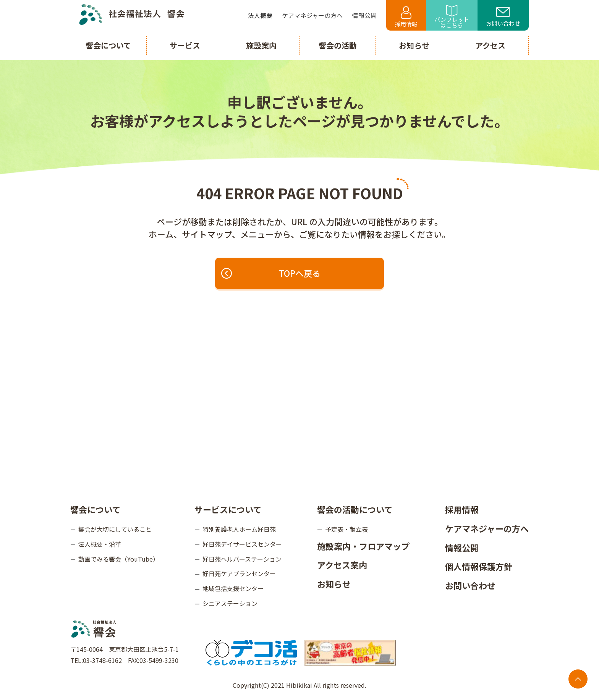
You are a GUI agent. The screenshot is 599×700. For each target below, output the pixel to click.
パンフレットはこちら (452, 17)
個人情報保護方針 (479, 566)
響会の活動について (355, 509)
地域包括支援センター (233, 588)
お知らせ (334, 584)
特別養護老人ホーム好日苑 (239, 529)
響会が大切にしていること (115, 529)
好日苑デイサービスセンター (242, 544)
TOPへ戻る (272, 273)
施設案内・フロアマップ (363, 546)
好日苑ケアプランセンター (239, 573)
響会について (95, 509)
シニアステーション (230, 603)
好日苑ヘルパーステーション (242, 559)
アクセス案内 (342, 565)
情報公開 (462, 547)
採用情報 (406, 17)
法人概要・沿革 (100, 544)
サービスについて (228, 509)
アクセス (490, 45)
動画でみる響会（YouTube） (119, 559)
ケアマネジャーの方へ (487, 528)
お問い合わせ (503, 17)
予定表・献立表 (346, 529)
